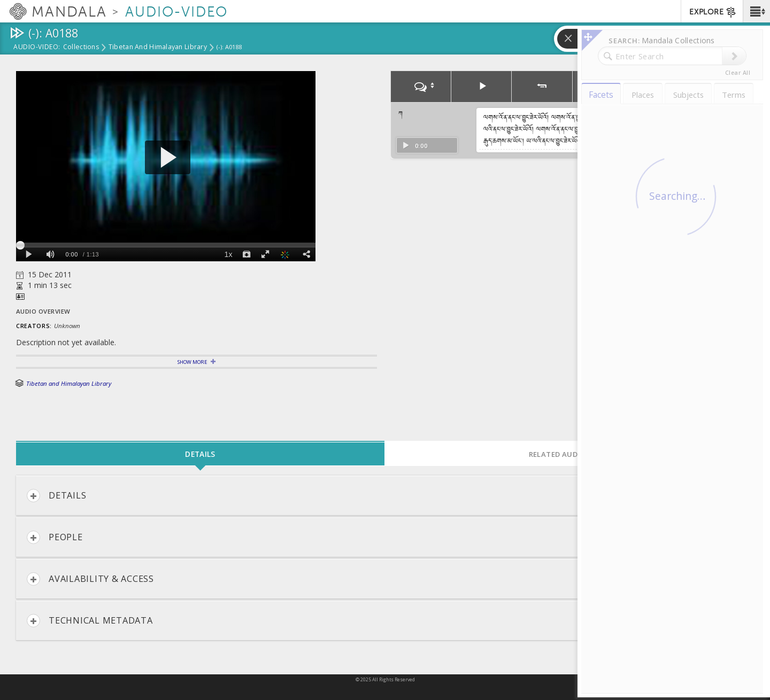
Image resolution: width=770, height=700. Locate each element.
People (55, 537)
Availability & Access (90, 579)
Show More (192, 362)
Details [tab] (200, 454)
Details (56, 496)
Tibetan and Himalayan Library (158, 48)
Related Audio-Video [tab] (569, 454)
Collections (81, 48)
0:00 (415, 146)
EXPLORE (713, 12)
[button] (756, 11)
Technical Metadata (90, 621)
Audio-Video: (37, 48)
